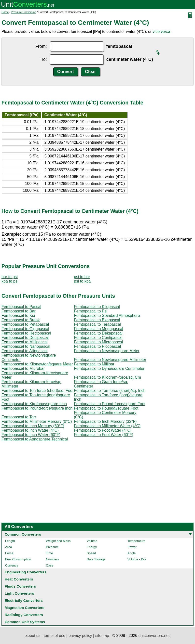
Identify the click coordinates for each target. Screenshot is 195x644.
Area (8, 547)
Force (9, 553)
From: (41, 46)
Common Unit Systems (25, 622)
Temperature (136, 541)
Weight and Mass (58, 541)
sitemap (102, 636)
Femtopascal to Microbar (23, 368)
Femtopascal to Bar (19, 311)
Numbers (52, 559)
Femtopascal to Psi (91, 311)
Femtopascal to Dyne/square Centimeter (109, 368)
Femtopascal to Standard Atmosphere (107, 316)
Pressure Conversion (24, 12)
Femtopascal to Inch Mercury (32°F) (105, 421)
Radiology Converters (24, 615)
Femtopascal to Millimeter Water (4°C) (107, 426)
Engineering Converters (26, 572)
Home (5, 12)
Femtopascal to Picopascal (97, 346)
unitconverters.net (154, 636)
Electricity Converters (24, 600)
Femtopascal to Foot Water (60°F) (104, 435)
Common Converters (23, 534)
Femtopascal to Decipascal (25, 338)
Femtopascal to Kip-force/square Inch (34, 404)
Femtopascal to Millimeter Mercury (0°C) (37, 421)
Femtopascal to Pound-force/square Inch (37, 408)
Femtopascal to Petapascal (25, 324)
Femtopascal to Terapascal (97, 324)
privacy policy (80, 636)
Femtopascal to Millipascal (25, 342)
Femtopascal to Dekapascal (98, 333)
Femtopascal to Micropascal (98, 342)
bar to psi (10, 277)
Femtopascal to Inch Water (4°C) (30, 430)
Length (10, 541)
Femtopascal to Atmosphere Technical (35, 439)
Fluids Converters (20, 586)
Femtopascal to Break (21, 320)
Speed (91, 553)
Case (50, 565)
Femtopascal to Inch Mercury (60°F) (33, 426)
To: (44, 59)
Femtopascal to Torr (19, 417)
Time (49, 553)
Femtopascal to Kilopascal (97, 307)
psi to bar (82, 277)
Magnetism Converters (25, 608)
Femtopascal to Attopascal (25, 351)
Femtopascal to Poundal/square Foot (106, 408)
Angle (132, 553)
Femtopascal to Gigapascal (25, 329)
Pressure (52, 547)
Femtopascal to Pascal (21, 307)
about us (33, 636)
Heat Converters (19, 579)
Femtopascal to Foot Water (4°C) (103, 430)
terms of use (55, 636)
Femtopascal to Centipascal (98, 338)
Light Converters (19, 593)
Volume (92, 541)
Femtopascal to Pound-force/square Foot (110, 404)
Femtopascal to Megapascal (98, 329)
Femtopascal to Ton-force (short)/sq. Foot (37, 391)
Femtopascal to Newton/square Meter (107, 351)
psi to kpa (82, 281)
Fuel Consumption (18, 559)
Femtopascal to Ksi (18, 316)
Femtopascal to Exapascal (97, 320)
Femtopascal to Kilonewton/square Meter (37, 364)
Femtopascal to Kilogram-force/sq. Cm (107, 377)
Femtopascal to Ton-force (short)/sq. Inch (110, 391)
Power (132, 547)
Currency (12, 565)
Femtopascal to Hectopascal (26, 333)
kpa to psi (10, 281)
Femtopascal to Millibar (94, 364)
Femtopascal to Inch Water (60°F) (31, 435)
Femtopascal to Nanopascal (26, 346)
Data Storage (96, 559)
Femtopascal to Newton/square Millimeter (110, 360)
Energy (92, 547)
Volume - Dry (137, 559)
